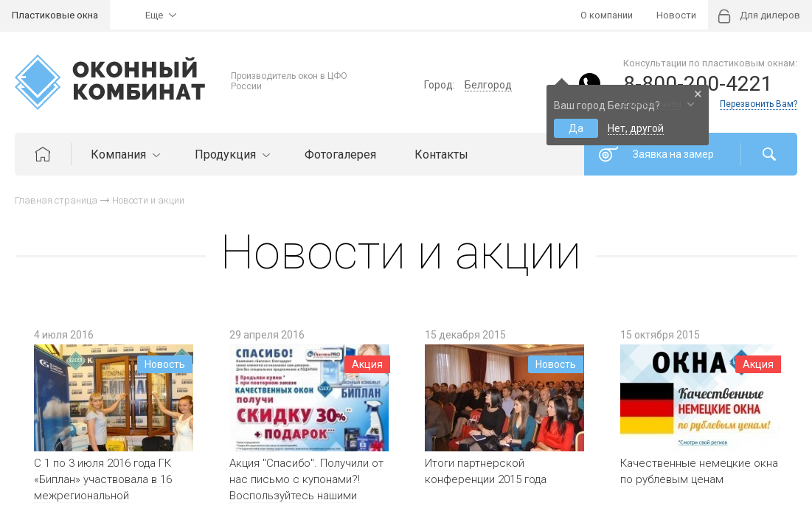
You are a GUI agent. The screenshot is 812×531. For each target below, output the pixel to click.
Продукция (230, 155)
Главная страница (56, 200)
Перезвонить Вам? (759, 104)
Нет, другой (636, 128)
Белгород (488, 85)
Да (576, 128)
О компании (607, 15)
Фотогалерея (340, 155)
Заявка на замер (673, 154)
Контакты (441, 155)
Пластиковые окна (55, 15)
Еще (154, 15)
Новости (676, 15)
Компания (124, 155)
